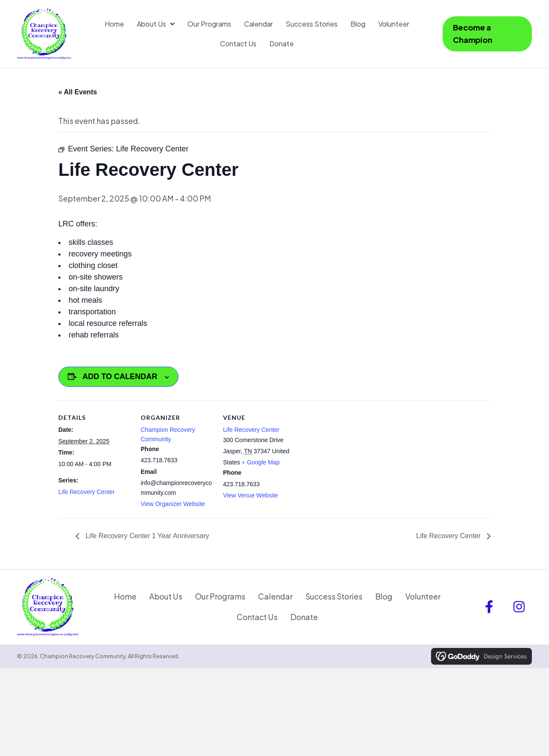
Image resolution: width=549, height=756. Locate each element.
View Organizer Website (173, 504)
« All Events (78, 92)
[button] (489, 607)
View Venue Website (250, 495)
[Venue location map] (351, 459)
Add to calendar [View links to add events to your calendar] (120, 376)
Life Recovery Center (87, 492)
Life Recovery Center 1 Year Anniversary (146, 536)
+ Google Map (261, 462)
